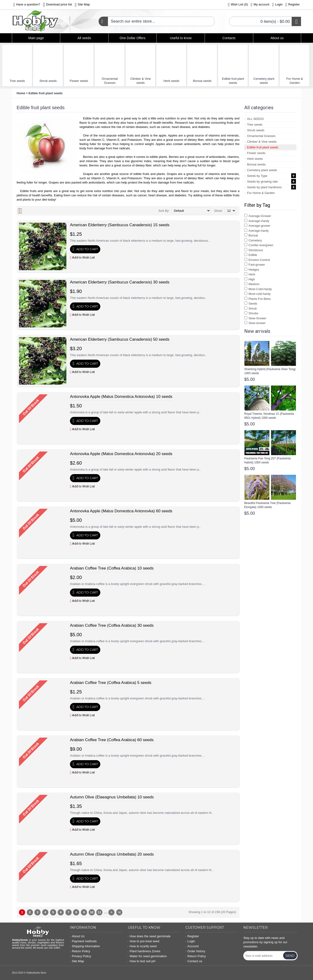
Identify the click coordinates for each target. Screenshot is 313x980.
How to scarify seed (142, 946)
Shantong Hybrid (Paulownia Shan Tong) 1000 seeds (270, 371)
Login (190, 941)
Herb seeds (171, 81)
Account (192, 946)
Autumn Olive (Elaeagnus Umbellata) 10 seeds (112, 797)
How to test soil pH (142, 961)
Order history (195, 951)
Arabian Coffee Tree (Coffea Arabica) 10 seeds (112, 568)
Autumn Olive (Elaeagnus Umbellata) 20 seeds (112, 854)
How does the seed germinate (149, 936)
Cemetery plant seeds (264, 81)
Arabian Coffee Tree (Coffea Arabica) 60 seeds (112, 740)
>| (119, 912)
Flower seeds (79, 81)
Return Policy (80, 951)
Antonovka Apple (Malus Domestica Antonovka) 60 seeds (121, 511)
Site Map (77, 961)
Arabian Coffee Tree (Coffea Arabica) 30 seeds (112, 625)
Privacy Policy (81, 956)
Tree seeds (17, 81)
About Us (77, 936)
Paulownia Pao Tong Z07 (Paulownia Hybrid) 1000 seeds (267, 460)
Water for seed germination (147, 956)
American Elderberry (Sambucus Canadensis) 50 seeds (120, 339)
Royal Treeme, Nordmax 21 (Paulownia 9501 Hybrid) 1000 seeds (269, 416)
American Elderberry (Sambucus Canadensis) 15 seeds (120, 225)
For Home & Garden (295, 81)
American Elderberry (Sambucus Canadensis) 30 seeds (120, 282)
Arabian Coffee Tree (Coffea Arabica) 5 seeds (111, 683)
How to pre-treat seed (144, 941)
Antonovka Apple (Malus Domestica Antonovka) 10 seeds (121, 397)
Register (192, 936)
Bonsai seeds (202, 81)
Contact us (194, 961)
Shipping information (85, 946)
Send (290, 956)
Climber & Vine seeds (140, 81)
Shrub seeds (48, 81)
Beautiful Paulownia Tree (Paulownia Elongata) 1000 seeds (267, 505)
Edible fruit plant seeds (233, 81)
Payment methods (83, 941)
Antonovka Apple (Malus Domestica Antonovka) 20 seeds (121, 454)
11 (99, 912)
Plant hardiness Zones (144, 951)
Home (21, 93)
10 (92, 912)
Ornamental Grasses (110, 81)
